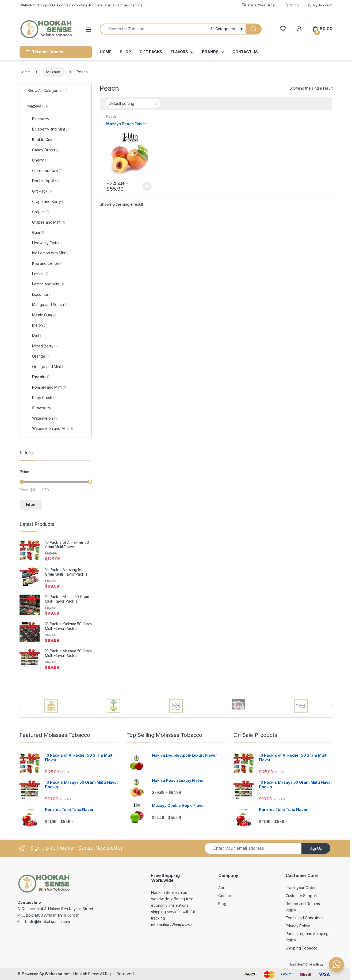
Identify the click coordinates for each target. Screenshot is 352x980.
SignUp (316, 848)
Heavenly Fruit (45, 243)
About (223, 888)
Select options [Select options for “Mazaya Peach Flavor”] (147, 186)
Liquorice (40, 294)
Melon (37, 325)
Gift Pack (40, 191)
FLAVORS (179, 52)
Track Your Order (259, 5)
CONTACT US (245, 52)
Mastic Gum (42, 315)
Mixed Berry (43, 346)
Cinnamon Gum (45, 171)
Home (25, 72)
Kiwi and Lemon (46, 263)
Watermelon (42, 418)
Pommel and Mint (47, 387)
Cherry (38, 160)
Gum (36, 232)
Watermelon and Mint (50, 428)
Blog (222, 904)
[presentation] (331, 706)
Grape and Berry (46, 202)
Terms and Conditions (305, 918)
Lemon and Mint (46, 284)
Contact (225, 896)
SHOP (125, 52)
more (186, 925)
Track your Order (301, 888)
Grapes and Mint (46, 222)
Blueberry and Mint (48, 129)
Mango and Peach (48, 305)
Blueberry (41, 119)
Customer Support (301, 896)
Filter (31, 504)
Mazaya (53, 72)
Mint (36, 336)
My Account (320, 5)
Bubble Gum (43, 140)
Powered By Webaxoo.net (46, 974)
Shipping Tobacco (302, 948)
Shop (291, 5)
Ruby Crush (42, 398)
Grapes (38, 212)
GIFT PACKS (151, 52)
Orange (39, 356)
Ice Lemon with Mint (49, 253)
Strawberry (42, 408)
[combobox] (154, 29)
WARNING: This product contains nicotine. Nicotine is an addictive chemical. (82, 5)
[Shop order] (133, 103)
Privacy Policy (298, 926)
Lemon (38, 274)
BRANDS (210, 52)
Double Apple (44, 181)
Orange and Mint (46, 367)
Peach (111, 116)
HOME (106, 52)
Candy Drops (43, 150)
